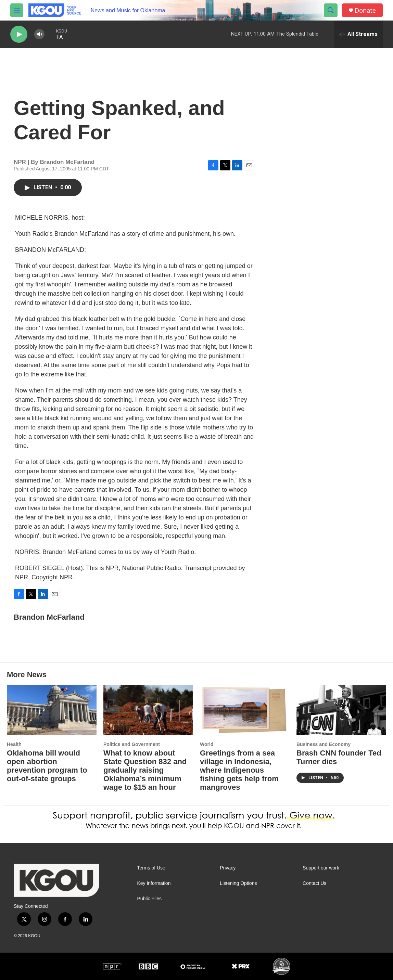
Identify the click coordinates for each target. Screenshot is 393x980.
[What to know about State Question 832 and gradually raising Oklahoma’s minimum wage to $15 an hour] (148, 710)
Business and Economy (324, 744)
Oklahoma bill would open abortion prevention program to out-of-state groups (47, 766)
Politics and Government (132, 744)
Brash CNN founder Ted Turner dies (339, 757)
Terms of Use (151, 868)
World (207, 744)
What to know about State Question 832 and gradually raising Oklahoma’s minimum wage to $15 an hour (145, 770)
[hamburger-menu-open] (17, 10)
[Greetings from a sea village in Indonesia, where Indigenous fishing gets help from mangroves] (245, 710)
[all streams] (358, 34)
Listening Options (238, 883)
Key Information (154, 883)
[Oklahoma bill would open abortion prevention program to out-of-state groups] (52, 710)
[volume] (39, 34)
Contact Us (314, 883)
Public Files (149, 899)
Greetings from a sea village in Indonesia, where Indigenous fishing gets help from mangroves (239, 770)
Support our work (321, 868)
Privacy (228, 868)
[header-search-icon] (331, 10)
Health (14, 744)
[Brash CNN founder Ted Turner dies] (341, 710)
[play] (19, 34)
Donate (365, 10)
